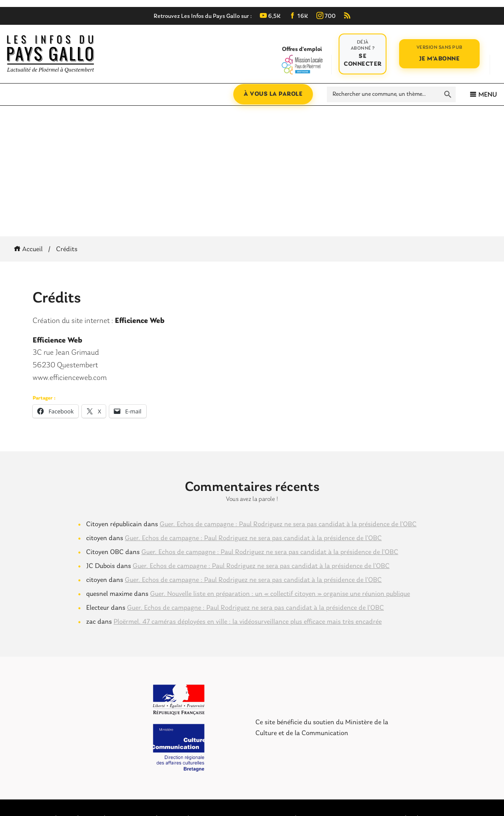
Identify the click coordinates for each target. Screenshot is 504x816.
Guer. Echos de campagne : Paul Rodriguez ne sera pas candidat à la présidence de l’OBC (288, 524)
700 (326, 16)
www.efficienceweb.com (70, 378)
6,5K (270, 16)
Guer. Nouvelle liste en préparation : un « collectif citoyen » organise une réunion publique (280, 594)
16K (299, 16)
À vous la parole (273, 94)
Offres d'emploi (302, 60)
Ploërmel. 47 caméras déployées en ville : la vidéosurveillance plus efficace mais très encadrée (248, 622)
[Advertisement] (252, 171)
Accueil (30, 249)
